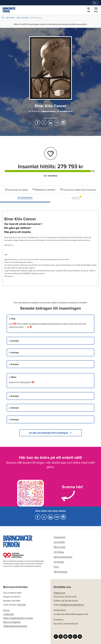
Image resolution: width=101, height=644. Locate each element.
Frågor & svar (59, 593)
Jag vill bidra (10, 17)
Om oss (6, 610)
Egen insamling (23, 17)
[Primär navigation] (96, 10)
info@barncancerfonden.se (72, 605)
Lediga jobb (9, 614)
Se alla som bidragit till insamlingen (50, 433)
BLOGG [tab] (76, 198)
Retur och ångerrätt (12, 622)
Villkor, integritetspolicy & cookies (18, 618)
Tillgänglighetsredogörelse (15, 626)
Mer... (95, 3)
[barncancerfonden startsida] (9, 10)
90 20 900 (22, 605)
